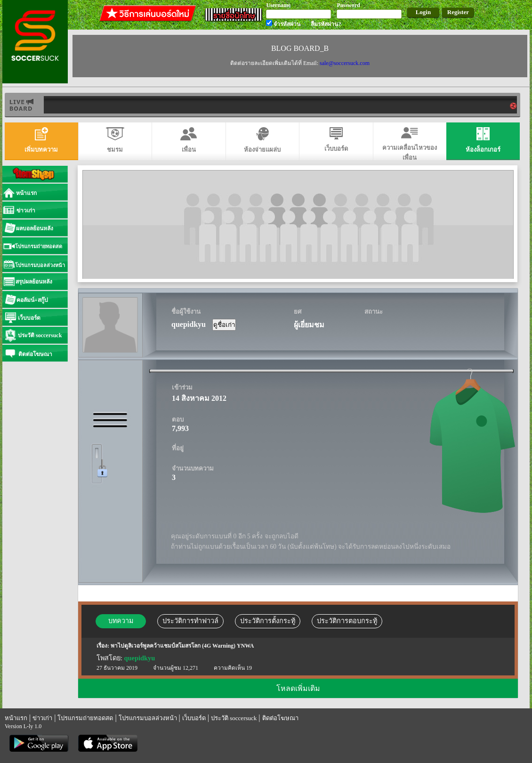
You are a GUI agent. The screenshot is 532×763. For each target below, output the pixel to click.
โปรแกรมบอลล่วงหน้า (148, 718)
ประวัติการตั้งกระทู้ (268, 621)
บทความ (121, 621)
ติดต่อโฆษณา (280, 718)
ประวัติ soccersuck (234, 718)
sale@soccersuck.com (345, 63)
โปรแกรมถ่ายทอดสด (85, 718)
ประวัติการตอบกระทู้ (347, 621)
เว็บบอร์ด (194, 718)
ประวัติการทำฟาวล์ (190, 621)
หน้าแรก (16, 718)
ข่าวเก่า (42, 718)
